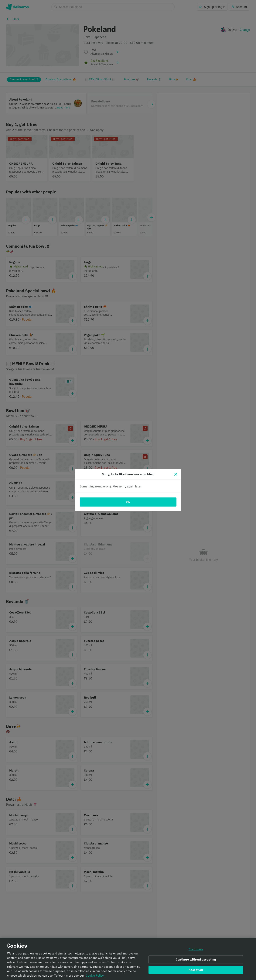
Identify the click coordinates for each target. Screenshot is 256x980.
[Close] (176, 474)
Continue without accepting (196, 959)
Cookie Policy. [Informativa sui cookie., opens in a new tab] (95, 975)
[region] (128, 959)
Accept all (196, 970)
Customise (196, 949)
